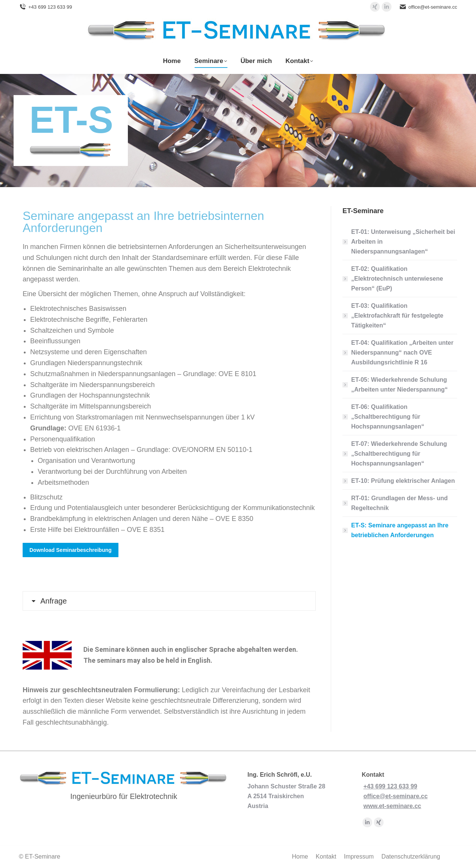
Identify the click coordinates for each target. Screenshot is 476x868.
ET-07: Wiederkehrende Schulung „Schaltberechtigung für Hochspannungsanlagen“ (399, 454)
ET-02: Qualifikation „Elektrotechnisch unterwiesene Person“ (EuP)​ (397, 279)
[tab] (169, 601)
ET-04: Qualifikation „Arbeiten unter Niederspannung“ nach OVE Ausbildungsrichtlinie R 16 (402, 353)
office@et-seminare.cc (433, 7)
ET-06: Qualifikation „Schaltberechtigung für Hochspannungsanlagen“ (388, 417)
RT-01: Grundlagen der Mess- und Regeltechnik (399, 503)
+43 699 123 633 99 (50, 7)
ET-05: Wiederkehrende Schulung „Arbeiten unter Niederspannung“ (399, 385)
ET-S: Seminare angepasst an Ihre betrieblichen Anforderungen (400, 530)
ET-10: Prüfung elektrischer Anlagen (403, 481)
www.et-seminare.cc (392, 806)
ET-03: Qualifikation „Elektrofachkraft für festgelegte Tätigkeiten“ (397, 316)
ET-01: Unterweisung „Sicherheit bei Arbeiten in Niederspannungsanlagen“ (403, 242)
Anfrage (54, 601)
